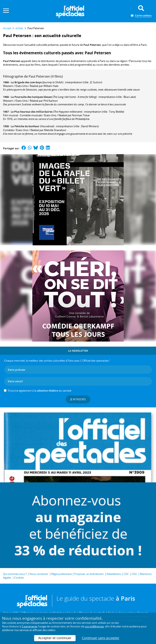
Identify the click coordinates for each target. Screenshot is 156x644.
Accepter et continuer (55, 638)
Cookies (19, 578)
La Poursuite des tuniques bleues (31, 97)
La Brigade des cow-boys (26, 82)
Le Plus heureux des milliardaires (32, 112)
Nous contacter (39, 574)
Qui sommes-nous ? (15, 574)
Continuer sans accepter (101, 638)
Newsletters (114, 574)
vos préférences (94, 626)
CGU (134, 574)
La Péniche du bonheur (25, 126)
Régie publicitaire (61, 574)
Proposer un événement (89, 574)
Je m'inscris (78, 399)
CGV (126, 574)
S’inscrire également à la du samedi (40, 391)
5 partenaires (29, 626)
